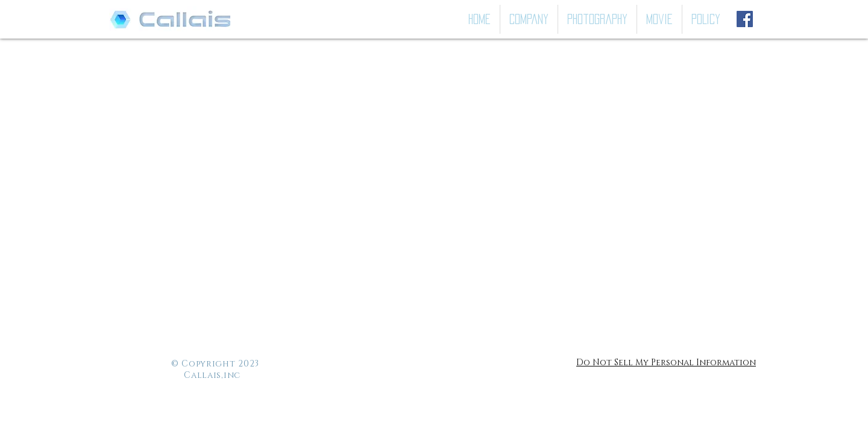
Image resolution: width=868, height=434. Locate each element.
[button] (597, 19)
